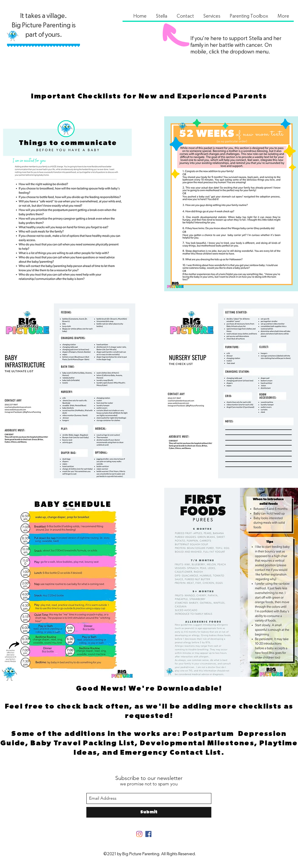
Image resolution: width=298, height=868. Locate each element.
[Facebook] (148, 834)
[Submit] (149, 812)
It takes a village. (43, 16)
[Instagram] (139, 834)
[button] (161, 16)
